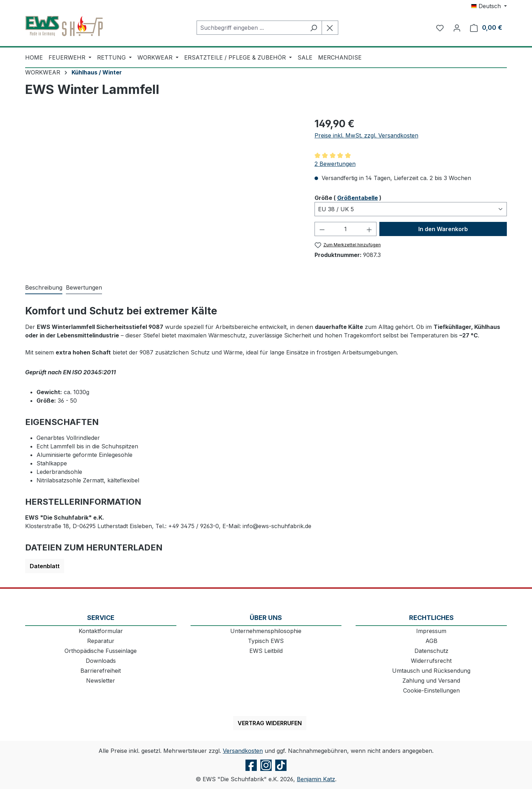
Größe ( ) (348, 197)
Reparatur (101, 641)
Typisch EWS (266, 641)
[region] (163, 192)
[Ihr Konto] (457, 28)
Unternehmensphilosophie (266, 631)
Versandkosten (243, 751)
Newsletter (101, 681)
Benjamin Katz (316, 779)
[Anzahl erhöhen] (369, 229)
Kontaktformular (101, 631)
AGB (431, 641)
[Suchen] (314, 28)
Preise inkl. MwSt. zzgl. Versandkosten (366, 135)
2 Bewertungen (335, 164)
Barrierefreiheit (101, 671)
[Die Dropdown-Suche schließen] (330, 28)
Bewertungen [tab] (84, 287)
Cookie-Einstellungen (431, 690)
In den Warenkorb (443, 229)
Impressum (431, 631)
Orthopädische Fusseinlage (101, 651)
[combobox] (251, 28)
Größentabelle (358, 198)
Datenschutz (431, 651)
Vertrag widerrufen (270, 723)
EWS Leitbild (266, 651)
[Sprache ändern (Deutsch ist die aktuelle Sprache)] (489, 6)
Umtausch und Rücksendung (431, 671)
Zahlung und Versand (431, 681)
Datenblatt (45, 566)
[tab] (44, 288)
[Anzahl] (346, 229)
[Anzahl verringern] (322, 229)
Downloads (101, 661)
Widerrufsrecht (431, 661)
